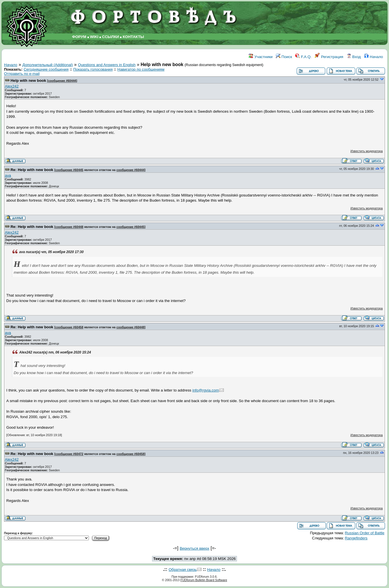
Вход (354, 57)
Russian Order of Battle (365, 533)
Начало (374, 57)
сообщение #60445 (69, 170)
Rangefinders (356, 538)
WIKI (94, 37)
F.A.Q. (303, 57)
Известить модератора (367, 151)
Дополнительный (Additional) (48, 65)
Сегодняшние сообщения (46, 69)
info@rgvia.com (206, 390)
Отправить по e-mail (22, 74)
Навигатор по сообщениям (141, 69)
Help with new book (28, 81)
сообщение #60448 (69, 227)
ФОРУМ (79, 37)
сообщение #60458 (69, 327)
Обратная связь (183, 570)
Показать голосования (93, 69)
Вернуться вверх (195, 548)
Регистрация (329, 57)
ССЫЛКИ (110, 37)
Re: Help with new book (32, 170)
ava (8, 175)
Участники (261, 57)
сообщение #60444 (62, 81)
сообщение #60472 (69, 454)
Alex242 (12, 86)
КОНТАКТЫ (133, 37)
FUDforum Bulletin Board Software (204, 580)
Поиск (284, 57)
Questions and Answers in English (107, 65)
